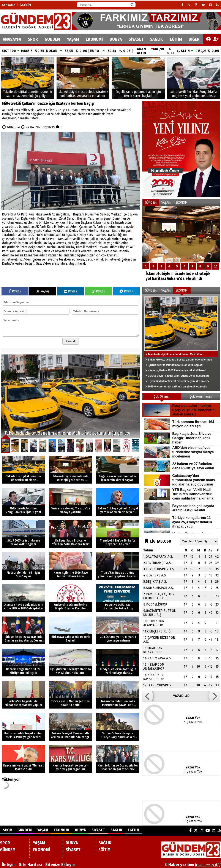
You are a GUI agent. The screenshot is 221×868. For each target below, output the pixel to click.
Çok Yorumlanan (201, 396)
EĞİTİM (176, 39)
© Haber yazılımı (193, 865)
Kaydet (71, 341)
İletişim (25, 5)
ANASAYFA (12, 39)
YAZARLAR (181, 696)
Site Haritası (30, 865)
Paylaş (15, 291)
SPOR (33, 39)
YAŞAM (73, 39)
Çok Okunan (162, 396)
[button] (148, 696)
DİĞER (194, 39)
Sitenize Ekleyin (60, 865)
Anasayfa (9, 5)
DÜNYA (116, 39)
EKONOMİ (94, 39)
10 (216, 266)
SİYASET (136, 39)
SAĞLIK (156, 39)
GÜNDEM (52, 39)
